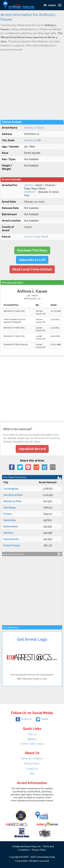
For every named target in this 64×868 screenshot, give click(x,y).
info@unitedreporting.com (27, 846)
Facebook (24, 719)
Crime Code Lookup (32, 744)
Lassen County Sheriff (36, 237)
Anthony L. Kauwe (34, 128)
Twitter (42, 719)
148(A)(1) (29, 185)
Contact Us (32, 769)
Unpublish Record (32, 449)
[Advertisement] (32, 85)
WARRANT (30, 192)
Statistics (32, 739)
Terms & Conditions (32, 759)
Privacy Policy (32, 764)
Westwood (30, 140)
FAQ (32, 774)
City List (32, 734)
